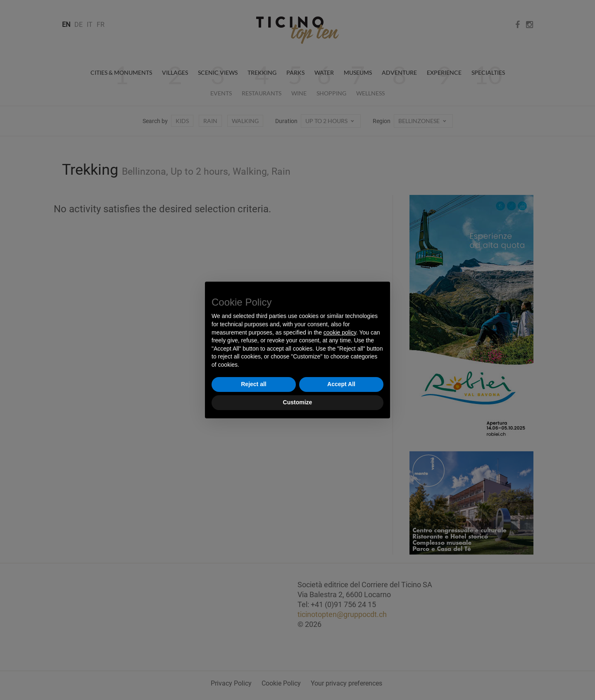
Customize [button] (298, 402)
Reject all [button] (253, 384)
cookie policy (340, 332)
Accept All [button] (341, 384)
